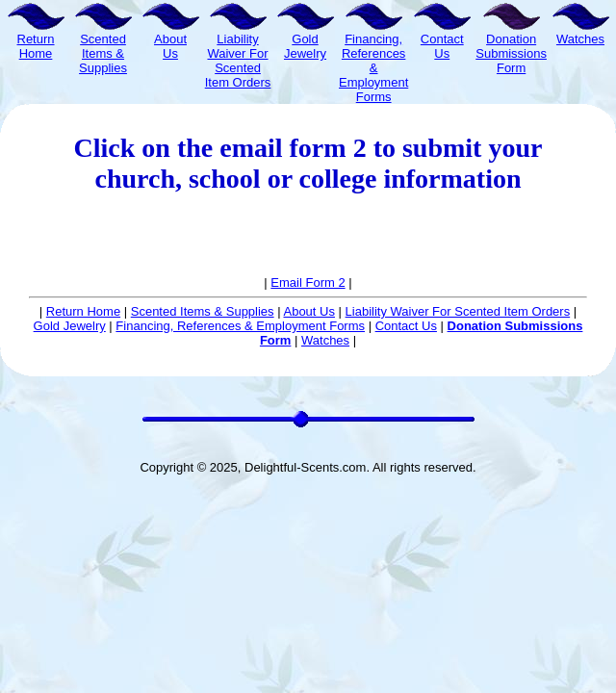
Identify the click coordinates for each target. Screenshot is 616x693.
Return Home (83, 311)
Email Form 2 (308, 282)
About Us (308, 311)
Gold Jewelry (70, 326)
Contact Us (406, 326)
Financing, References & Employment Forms (240, 326)
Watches (325, 340)
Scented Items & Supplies (203, 311)
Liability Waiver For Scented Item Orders (458, 311)
